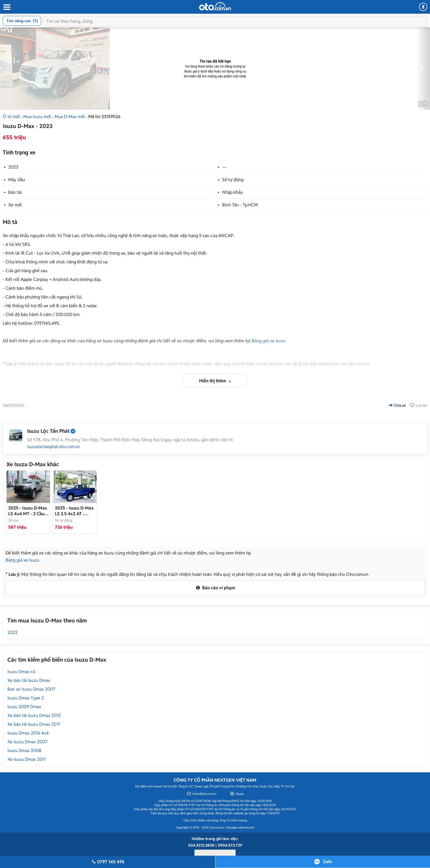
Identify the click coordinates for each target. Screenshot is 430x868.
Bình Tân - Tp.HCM (240, 205)
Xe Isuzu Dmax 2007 (27, 742)
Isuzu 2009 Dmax (24, 707)
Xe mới (15, 205)
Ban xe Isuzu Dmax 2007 (31, 689)
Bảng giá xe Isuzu (269, 341)
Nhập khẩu (233, 192)
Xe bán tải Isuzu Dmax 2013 (34, 715)
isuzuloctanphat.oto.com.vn (53, 447)
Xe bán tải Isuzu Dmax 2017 (34, 724)
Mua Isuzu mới (37, 117)
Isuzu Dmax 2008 (24, 751)
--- (225, 167)
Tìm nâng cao (22, 21)
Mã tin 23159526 (104, 117)
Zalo (327, 862)
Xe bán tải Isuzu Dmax (29, 680)
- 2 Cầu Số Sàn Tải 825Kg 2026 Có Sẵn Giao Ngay (28, 511)
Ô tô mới (11, 117)
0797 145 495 (107, 862)
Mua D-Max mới (70, 117)
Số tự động (233, 180)
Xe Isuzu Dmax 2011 (26, 759)
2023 (13, 167)
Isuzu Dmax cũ (21, 672)
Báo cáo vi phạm (215, 588)
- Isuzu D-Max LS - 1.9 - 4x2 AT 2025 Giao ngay (75, 511)
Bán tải (15, 192)
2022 (12, 632)
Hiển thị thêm (213, 381)
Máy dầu (17, 180)
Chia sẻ (397, 405)
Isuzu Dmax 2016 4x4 (28, 733)
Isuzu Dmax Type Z (26, 698)
